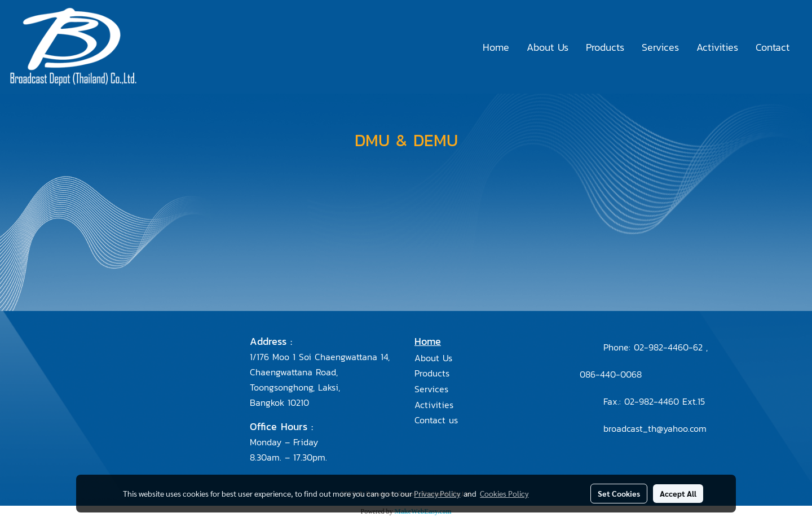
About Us (548, 47)
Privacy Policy (437, 493)
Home (496, 47)
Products (605, 47)
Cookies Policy (504, 493)
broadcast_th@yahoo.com (655, 428)
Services (660, 47)
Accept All (678, 493)
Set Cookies (619, 493)
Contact (773, 47)
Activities (717, 47)
